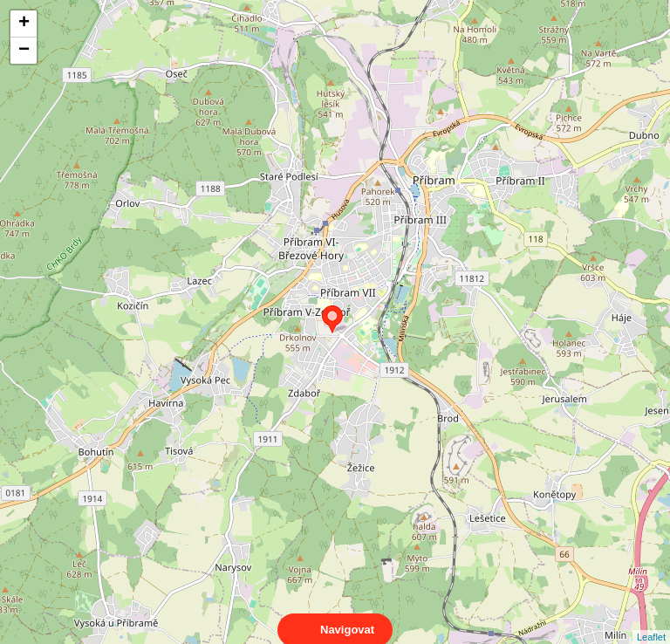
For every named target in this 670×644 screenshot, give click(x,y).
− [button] (24, 51)
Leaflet (651, 621)
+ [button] (24, 24)
